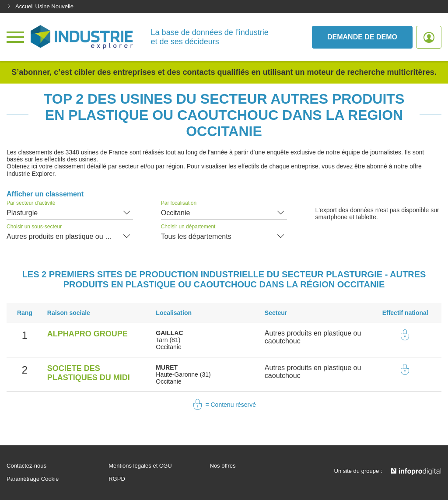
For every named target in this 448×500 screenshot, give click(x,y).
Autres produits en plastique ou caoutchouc (70, 236)
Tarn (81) (168, 340)
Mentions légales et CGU (140, 466)
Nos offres (223, 466)
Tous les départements (196, 236)
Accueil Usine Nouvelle (40, 6)
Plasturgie (22, 213)
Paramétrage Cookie (33, 479)
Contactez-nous (26, 466)
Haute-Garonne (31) (183, 374)
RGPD (117, 479)
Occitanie (176, 213)
